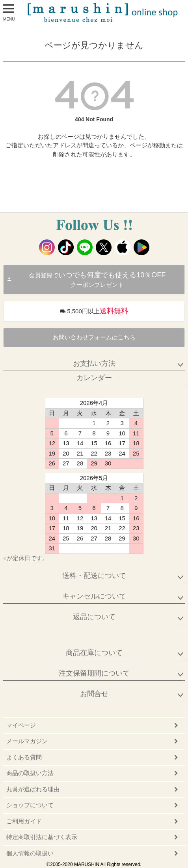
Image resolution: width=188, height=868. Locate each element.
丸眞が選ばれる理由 (33, 789)
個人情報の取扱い (30, 853)
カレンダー (94, 378)
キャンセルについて (94, 596)
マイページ (21, 725)
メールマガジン (27, 741)
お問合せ (94, 694)
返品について (94, 617)
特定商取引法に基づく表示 (42, 837)
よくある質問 (24, 757)
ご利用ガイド (24, 821)
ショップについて (30, 805)
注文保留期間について (94, 673)
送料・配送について (94, 576)
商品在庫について (94, 653)
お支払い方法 (94, 363)
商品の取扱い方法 (30, 773)
